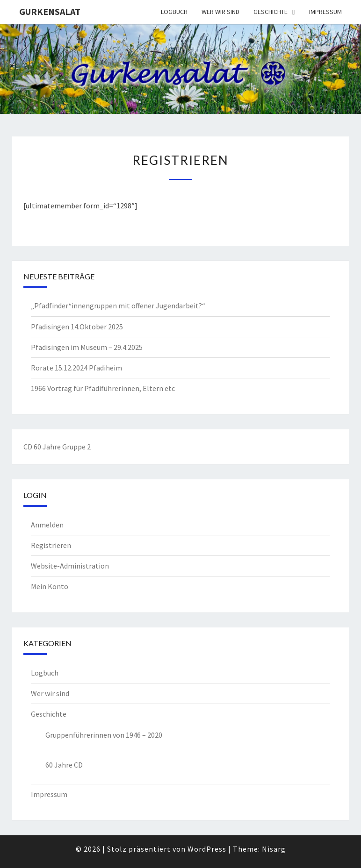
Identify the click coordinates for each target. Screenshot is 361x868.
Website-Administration (70, 566)
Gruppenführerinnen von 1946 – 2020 (104, 735)
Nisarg (274, 849)
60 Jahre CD (64, 765)
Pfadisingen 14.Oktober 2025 (77, 327)
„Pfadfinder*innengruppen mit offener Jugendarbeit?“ (118, 306)
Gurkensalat (50, 11)
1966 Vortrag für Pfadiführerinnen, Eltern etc (103, 388)
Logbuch (174, 12)
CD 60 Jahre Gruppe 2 (57, 447)
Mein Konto (50, 586)
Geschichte (271, 12)
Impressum (325, 12)
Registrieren (51, 545)
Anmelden (47, 525)
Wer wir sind (220, 12)
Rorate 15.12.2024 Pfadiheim (76, 368)
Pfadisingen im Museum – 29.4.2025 (87, 347)
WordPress (207, 849)
